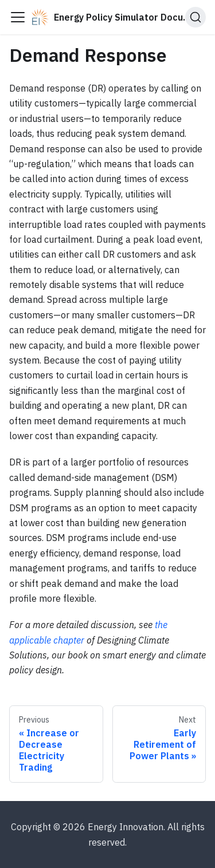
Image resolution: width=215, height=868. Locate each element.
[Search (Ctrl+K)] (196, 17)
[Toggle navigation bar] (18, 17)
